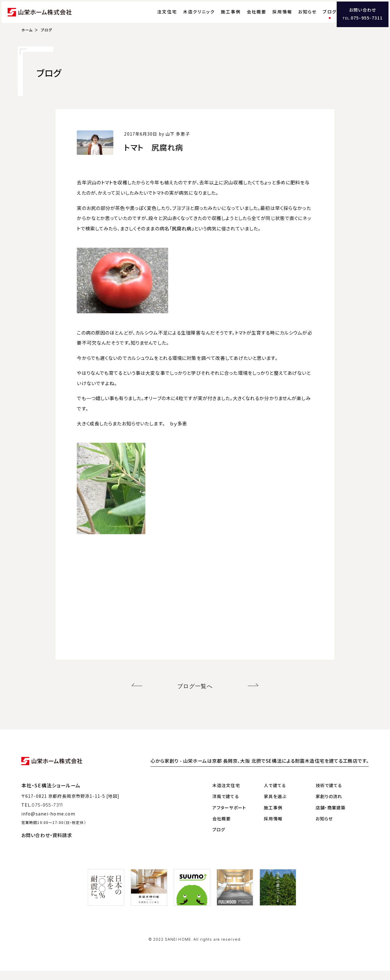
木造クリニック (187, 17)
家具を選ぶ (275, 806)
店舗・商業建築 (331, 817)
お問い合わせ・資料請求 (47, 844)
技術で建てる (329, 794)
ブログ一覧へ (195, 696)
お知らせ (295, 17)
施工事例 (219, 17)
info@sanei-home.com (48, 823)
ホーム (27, 41)
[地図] (113, 805)
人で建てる (275, 794)
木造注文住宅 (226, 794)
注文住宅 (155, 17)
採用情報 (270, 17)
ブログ (317, 17)
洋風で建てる (226, 806)
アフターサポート (229, 817)
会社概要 (245, 17)
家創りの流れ (329, 806)
